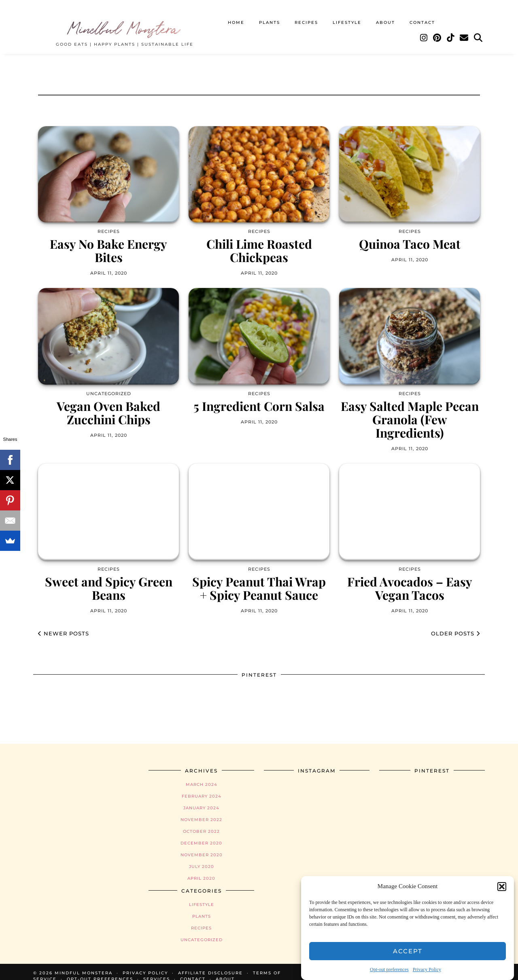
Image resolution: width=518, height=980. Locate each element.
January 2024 (201, 800)
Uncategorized (202, 932)
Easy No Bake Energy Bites (108, 243)
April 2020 (201, 870)
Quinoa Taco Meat (410, 236)
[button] (502, 887)
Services (157, 971)
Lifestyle (347, 15)
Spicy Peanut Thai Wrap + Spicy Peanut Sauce (259, 580)
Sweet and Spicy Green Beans (109, 580)
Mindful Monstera (125, 20)
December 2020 (201, 835)
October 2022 (201, 823)
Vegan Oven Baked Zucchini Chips (108, 405)
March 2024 (202, 776)
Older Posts (455, 625)
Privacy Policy (427, 969)
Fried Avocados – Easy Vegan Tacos (410, 580)
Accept (408, 951)
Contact (422, 15)
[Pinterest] (437, 31)
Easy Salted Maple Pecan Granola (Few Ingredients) (410, 412)
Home (236, 15)
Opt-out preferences (389, 969)
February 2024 (202, 788)
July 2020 (202, 858)
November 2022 (201, 812)
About (385, 15)
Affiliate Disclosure (210, 965)
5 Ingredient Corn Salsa (259, 398)
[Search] (479, 31)
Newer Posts (64, 625)
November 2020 (202, 847)
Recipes (306, 15)
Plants (270, 15)
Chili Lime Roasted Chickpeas (259, 243)
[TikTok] (451, 31)
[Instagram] (424, 31)
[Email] (464, 31)
